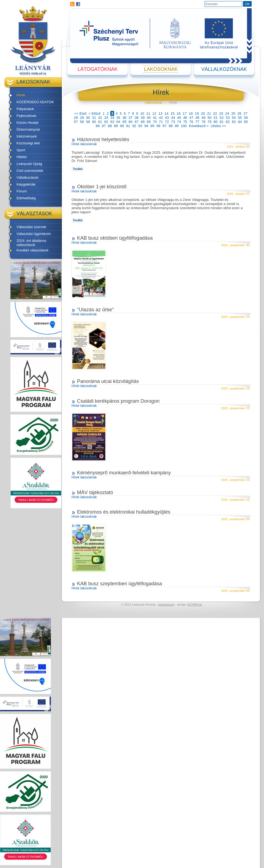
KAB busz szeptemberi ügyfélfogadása (119, 584)
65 (124, 122)
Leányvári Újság (29, 164)
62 (106, 122)
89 (116, 126)
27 (245, 114)
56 (246, 118)
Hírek (21, 95)
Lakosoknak (161, 69)
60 (94, 122)
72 (167, 122)
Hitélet (22, 157)
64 (118, 122)
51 (216, 118)
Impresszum (166, 604)
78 (203, 122)
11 (148, 114)
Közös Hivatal (27, 123)
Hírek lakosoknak (84, 144)
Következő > (199, 126)
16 (178, 114)
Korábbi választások (32, 250)
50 (210, 118)
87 (104, 126)
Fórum (22, 191)
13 (160, 114)
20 (203, 114)
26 (239, 114)
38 (136, 118)
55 (240, 118)
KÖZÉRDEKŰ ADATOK (35, 102)
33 (106, 118)
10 (142, 114)
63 (112, 122)
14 (166, 114)
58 (82, 122)
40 (149, 118)
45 (179, 118)
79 (210, 122)
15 (172, 114)
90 (122, 126)
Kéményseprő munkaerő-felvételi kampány (124, 473)
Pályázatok (25, 109)
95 (152, 126)
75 (185, 122)
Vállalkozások (28, 177)
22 (215, 114)
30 (88, 118)
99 (177, 126)
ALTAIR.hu (195, 604)
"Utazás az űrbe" (95, 310)
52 (222, 118)
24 (227, 114)
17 (185, 114)
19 (197, 114)
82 (228, 122)
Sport (21, 150)
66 (130, 122)
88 (110, 126)
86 (98, 126)
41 (155, 118)
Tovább (78, 169)
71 (161, 122)
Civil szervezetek (30, 171)
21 (209, 114)
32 (100, 118)
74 (179, 122)
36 (124, 118)
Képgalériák (26, 184)
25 (233, 114)
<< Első (80, 114)
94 (146, 126)
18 (191, 114)
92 (134, 126)
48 (197, 118)
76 (191, 122)
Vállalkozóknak (224, 69)
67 (136, 122)
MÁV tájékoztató (95, 492)
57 (76, 122)
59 (88, 122)
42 (161, 118)
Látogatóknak (97, 69)
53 (228, 118)
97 (164, 126)
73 (173, 122)
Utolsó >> (218, 126)
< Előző (95, 114)
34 (112, 118)
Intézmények (27, 136)
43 (167, 118)
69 (149, 122)
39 (142, 118)
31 (94, 118)
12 (154, 114)
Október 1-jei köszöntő (102, 187)
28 (76, 118)
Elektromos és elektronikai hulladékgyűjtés (124, 512)
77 (197, 122)
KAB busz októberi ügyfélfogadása (115, 238)
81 (222, 122)
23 (221, 114)
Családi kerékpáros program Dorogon (118, 401)
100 (184, 126)
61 (100, 122)
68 (142, 122)
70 (155, 122)
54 (234, 118)
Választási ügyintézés (34, 234)
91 (128, 126)
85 (246, 122)
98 (170, 126)
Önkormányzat (28, 129)
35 (118, 118)
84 (240, 122)
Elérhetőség (26, 198)
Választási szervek (31, 227)
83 (234, 122)
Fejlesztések (26, 116)
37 (130, 118)
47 (191, 118)
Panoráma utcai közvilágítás (108, 381)
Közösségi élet (28, 143)
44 (173, 118)
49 (203, 118)
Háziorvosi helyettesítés (103, 139)
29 (82, 118)
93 (140, 126)
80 (216, 122)
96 (158, 126)
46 (185, 118)
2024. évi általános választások (31, 243)
